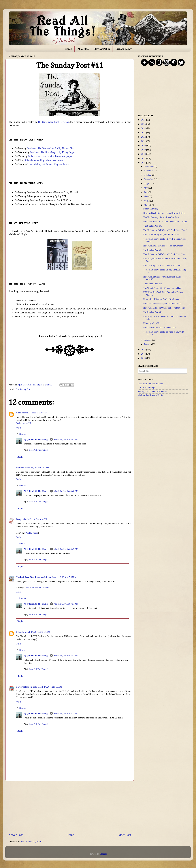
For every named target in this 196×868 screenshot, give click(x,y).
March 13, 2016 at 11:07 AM (35, 413)
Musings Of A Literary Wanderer (152, 391)
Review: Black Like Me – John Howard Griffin (164, 213)
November (149, 171)
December (149, 166)
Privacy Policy (124, 49)
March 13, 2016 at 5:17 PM (64, 577)
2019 (144, 150)
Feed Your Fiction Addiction (38, 588)
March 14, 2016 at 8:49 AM (66, 549)
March (147, 205)
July (146, 188)
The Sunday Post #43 (153, 226)
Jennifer (20, 468)
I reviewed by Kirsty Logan (52, 152)
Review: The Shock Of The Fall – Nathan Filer (164, 308)
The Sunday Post (23, 389)
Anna (19, 413)
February (148, 340)
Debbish (20, 632)
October (148, 175)
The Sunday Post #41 (153, 284)
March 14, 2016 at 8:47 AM (66, 439)
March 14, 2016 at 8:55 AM (66, 713)
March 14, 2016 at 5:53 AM (50, 687)
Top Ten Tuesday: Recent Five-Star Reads (162, 217)
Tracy (19, 519)
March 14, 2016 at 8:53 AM (66, 655)
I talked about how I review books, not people (50, 156)
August (147, 183)
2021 (144, 141)
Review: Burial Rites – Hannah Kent (159, 328)
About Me (83, 49)
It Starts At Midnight (147, 387)
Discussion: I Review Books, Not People (161, 299)
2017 (144, 158)
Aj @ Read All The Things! (36, 439)
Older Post (124, 835)
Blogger (103, 854)
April (147, 201)
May (146, 196)
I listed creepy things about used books (44, 160)
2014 (144, 354)
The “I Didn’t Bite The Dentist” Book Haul (162, 288)
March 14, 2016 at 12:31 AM (37, 632)
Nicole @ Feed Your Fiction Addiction (34, 577)
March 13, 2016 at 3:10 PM (35, 519)
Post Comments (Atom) (31, 842)
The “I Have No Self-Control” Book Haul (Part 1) (165, 254)
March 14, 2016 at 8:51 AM (66, 604)
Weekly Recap (32, 533)
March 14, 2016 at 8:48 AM (66, 491)
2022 (144, 137)
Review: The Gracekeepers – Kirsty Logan (162, 304)
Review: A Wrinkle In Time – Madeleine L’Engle (165, 222)
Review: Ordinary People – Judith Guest (161, 234)
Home (68, 49)
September (149, 179)
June (146, 192)
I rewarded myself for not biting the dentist (48, 164)
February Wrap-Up (152, 323)
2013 (144, 358)
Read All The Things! (39, 450)
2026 (144, 120)
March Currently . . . (152, 209)
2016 (144, 163)
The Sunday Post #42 (153, 250)
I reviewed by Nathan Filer (51, 148)
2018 (144, 154)
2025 (144, 124)
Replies (23, 434)
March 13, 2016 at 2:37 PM (37, 468)
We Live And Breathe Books (150, 395)
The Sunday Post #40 (153, 312)
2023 (144, 133)
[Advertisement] (70, 807)
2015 (144, 350)
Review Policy (102, 49)
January (148, 344)
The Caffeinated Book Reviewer (53, 122)
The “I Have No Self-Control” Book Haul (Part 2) (165, 230)
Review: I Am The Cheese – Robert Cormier (163, 246)
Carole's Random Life (26, 687)
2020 (144, 145)
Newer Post (16, 835)
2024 (144, 128)
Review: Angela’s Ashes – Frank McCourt (162, 265)
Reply (19, 428)
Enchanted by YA (24, 423)
